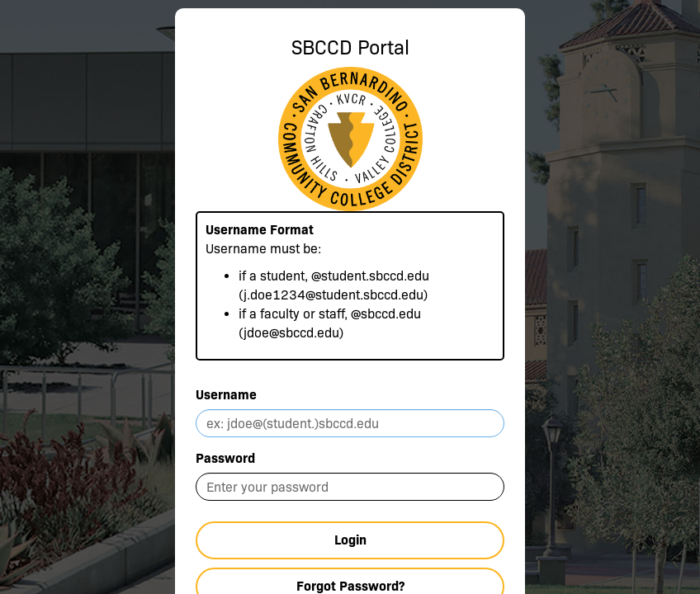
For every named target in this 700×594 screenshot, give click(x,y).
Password (225, 458)
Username (226, 395)
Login (350, 540)
